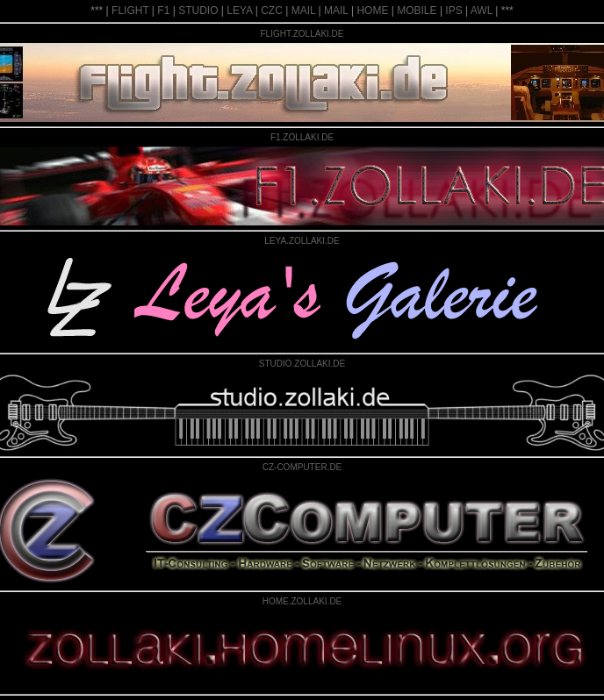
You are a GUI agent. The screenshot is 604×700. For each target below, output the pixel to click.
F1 (163, 11)
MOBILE (417, 11)
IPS (453, 11)
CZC (272, 11)
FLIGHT (130, 11)
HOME (372, 11)
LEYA (239, 11)
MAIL (304, 11)
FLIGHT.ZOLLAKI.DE (302, 34)
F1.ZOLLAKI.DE (302, 137)
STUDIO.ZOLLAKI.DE (302, 364)
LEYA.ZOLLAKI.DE (302, 241)
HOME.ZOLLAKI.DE (302, 601)
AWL (482, 11)
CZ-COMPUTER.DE (302, 467)
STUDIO (198, 11)
